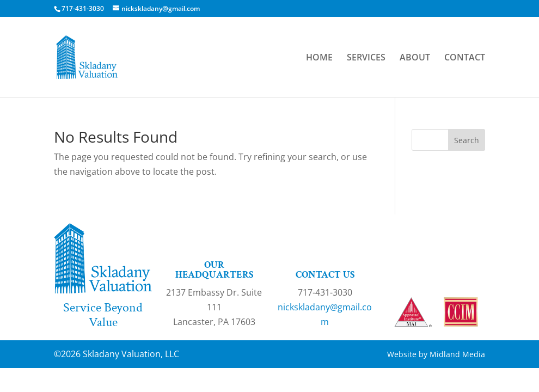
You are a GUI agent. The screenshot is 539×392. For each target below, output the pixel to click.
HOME (319, 58)
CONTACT (465, 58)
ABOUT (415, 58)
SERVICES (366, 58)
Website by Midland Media (436, 354)
